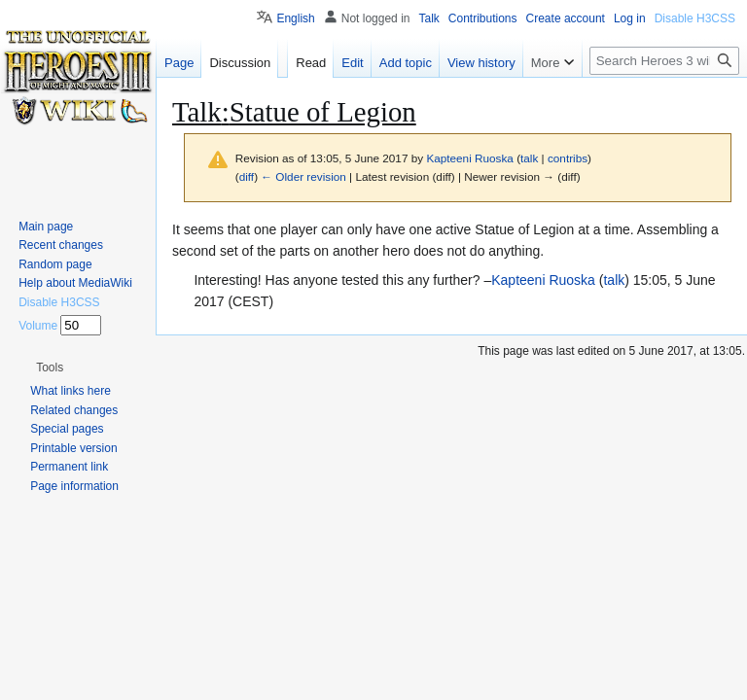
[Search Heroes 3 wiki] (664, 61)
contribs (568, 158)
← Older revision (303, 176)
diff (247, 176)
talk (529, 158)
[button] (50, 367)
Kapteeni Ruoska (543, 280)
